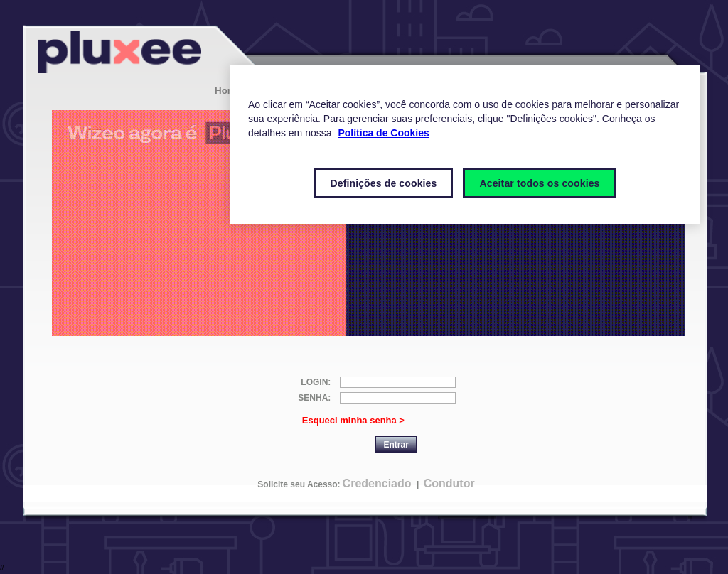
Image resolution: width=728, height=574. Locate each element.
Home (228, 91)
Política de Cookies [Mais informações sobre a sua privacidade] (383, 133)
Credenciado (377, 483)
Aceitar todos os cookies (539, 183)
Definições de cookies (383, 183)
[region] (465, 145)
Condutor (449, 483)
